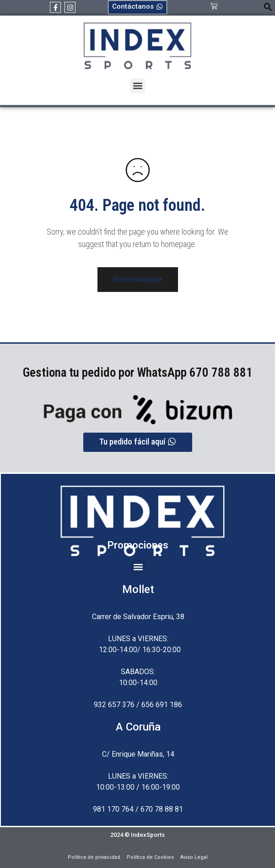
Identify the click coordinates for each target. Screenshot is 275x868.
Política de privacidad (94, 857)
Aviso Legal (194, 857)
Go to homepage (138, 279)
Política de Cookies (150, 857)
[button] (268, 9)
